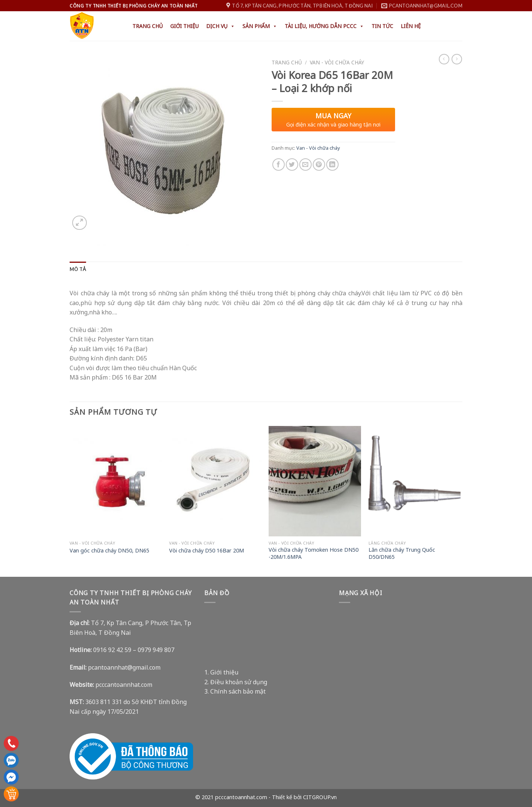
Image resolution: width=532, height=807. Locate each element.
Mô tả (78, 269)
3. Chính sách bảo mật (235, 691)
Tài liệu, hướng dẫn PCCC (324, 26)
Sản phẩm (260, 26)
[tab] (78, 269)
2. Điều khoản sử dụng (236, 682)
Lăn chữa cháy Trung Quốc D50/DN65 (402, 553)
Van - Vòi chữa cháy (337, 62)
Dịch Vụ (221, 26)
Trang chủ (148, 26)
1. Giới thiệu (221, 672)
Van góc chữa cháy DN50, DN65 (109, 551)
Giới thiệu (184, 26)
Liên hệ (411, 26)
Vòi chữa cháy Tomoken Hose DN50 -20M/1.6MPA (314, 553)
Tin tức (382, 26)
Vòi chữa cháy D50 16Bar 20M (207, 551)
